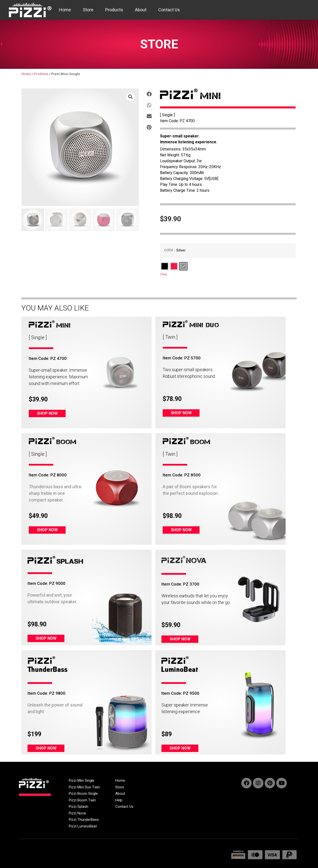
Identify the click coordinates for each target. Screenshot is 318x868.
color (169, 250)
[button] (130, 97)
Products (114, 10)
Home (65, 10)
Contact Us (169, 10)
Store (88, 10)
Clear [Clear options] (164, 274)
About (141, 10)
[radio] (165, 266)
